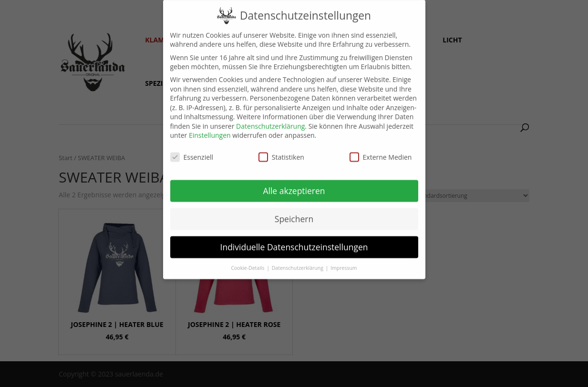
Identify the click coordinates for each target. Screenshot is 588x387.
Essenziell (192, 150)
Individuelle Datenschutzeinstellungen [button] (294, 240)
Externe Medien (381, 150)
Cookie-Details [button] (248, 261)
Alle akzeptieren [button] (294, 184)
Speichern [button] (294, 212)
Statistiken (281, 150)
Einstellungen (210, 128)
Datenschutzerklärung (270, 119)
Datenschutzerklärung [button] (298, 261)
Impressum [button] (344, 261)
